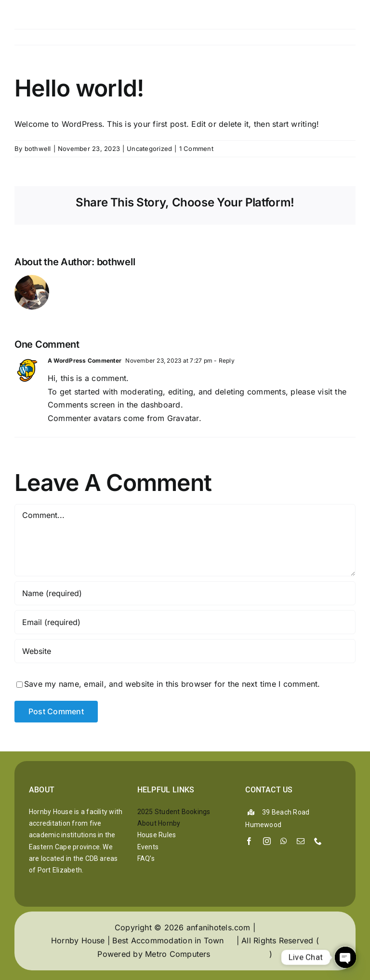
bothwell (38, 149)
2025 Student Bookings (174, 812)
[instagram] (267, 841)
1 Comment (196, 149)
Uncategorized (149, 149)
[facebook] (249, 841)
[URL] (185, 651)
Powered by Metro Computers (154, 954)
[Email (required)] (185, 622)
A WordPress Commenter (85, 361)
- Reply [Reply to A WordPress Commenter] (224, 361)
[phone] (318, 841)
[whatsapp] (284, 841)
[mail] (301, 841)
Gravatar (183, 418)
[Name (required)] (185, 593)
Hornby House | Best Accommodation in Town (138, 940)
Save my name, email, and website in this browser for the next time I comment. (172, 684)
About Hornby (159, 823)
